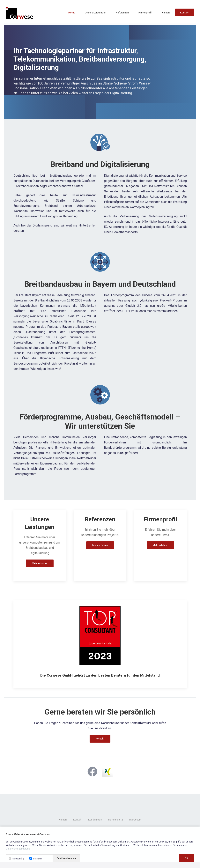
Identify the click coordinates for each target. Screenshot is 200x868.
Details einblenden (66, 858)
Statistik (36, 859)
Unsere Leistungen (96, 13)
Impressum (135, 820)
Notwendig (16, 859)
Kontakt (185, 13)
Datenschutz (116, 820)
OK (186, 858)
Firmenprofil (145, 13)
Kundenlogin (95, 820)
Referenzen (122, 13)
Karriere (166, 13)
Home (72, 13)
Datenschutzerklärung (18, 849)
